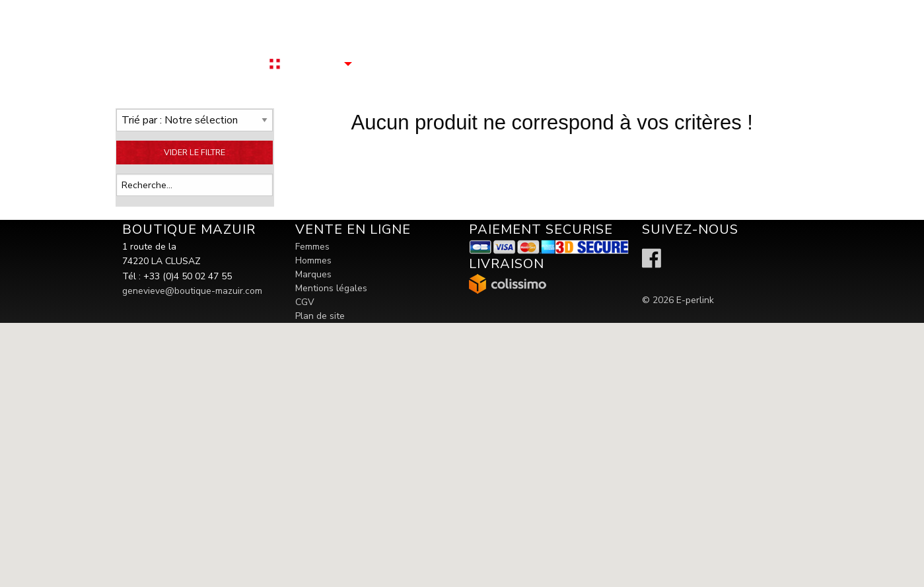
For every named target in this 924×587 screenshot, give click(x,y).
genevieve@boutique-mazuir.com (192, 291)
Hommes (313, 260)
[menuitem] (325, 64)
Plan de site (320, 316)
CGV (305, 302)
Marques (313, 274)
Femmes (312, 247)
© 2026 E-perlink (678, 300)
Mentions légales (331, 288)
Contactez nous (401, 63)
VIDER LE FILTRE (195, 152)
